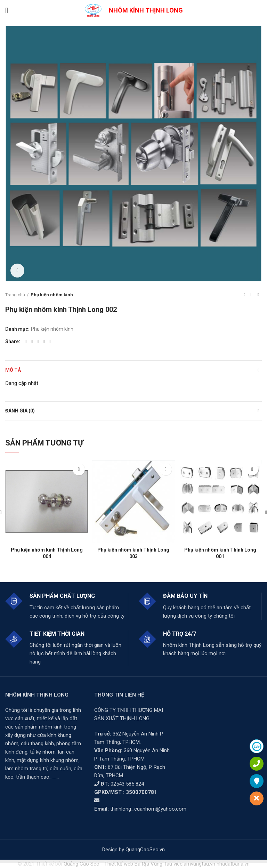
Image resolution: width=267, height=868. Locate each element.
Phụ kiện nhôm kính (52, 295)
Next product (258, 295)
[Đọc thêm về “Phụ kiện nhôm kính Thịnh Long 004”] (79, 469)
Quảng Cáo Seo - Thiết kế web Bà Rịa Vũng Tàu (118, 864)
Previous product (244, 295)
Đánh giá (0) (20, 411)
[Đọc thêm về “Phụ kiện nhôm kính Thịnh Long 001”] (252, 469)
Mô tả (13, 370)
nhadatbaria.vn (233, 864)
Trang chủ (15, 295)
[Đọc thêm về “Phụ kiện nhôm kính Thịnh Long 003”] (166, 469)
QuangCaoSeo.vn (145, 850)
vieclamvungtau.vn (194, 864)
